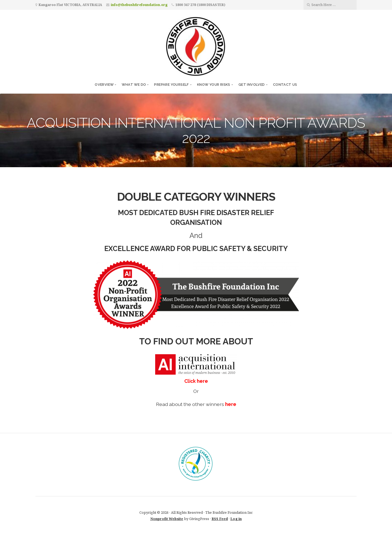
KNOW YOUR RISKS (214, 85)
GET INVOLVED (252, 85)
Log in (236, 519)
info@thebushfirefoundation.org (139, 5)
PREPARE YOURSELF (171, 85)
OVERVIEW (104, 85)
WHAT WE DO (134, 85)
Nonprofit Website (167, 519)
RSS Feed (220, 519)
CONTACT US (285, 85)
